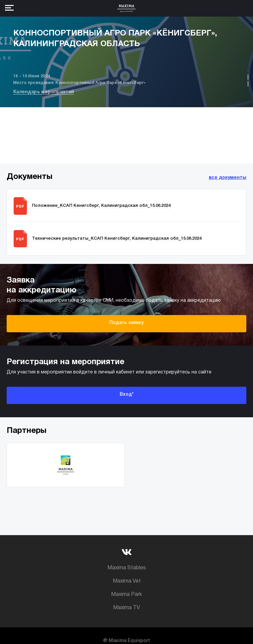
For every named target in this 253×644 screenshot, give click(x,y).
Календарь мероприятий (44, 92)
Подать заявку (126, 323)
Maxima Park (126, 595)
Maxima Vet (127, 581)
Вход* (127, 395)
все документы (228, 178)
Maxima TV (126, 608)
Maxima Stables (127, 568)
